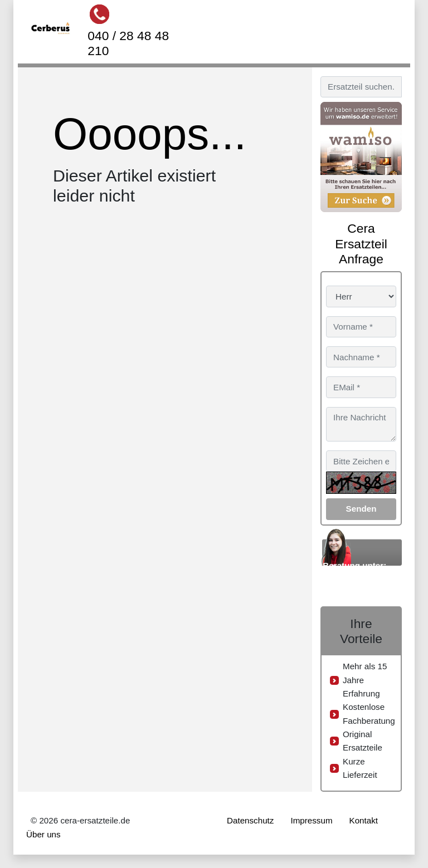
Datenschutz (250, 820)
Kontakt (364, 820)
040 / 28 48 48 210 (128, 43)
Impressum (311, 820)
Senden (361, 509)
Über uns (43, 834)
